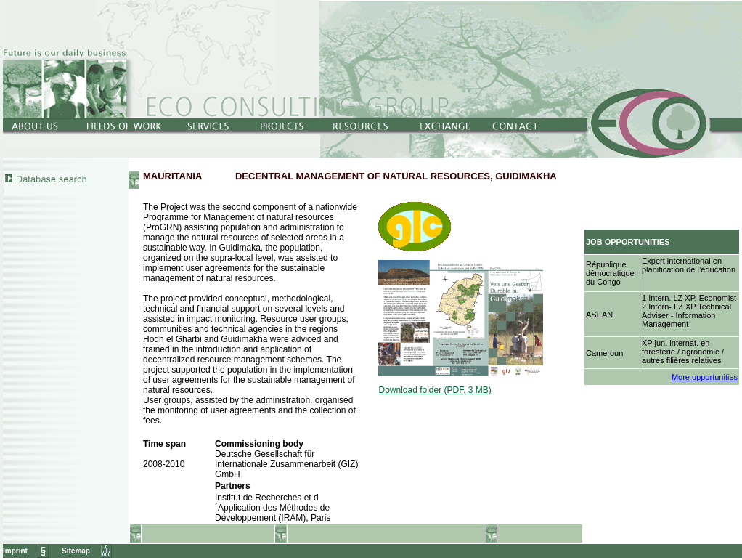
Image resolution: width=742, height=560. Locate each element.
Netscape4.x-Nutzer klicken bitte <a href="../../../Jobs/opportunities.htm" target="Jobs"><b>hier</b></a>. (663, 278)
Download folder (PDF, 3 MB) (435, 390)
